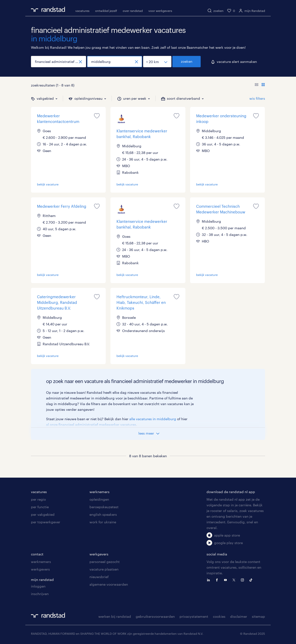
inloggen (38, 586)
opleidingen (99, 499)
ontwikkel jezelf (106, 11)
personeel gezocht (105, 562)
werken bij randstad (115, 616)
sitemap (258, 616)
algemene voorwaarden (109, 584)
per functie (40, 507)
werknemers (99, 492)
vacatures (82, 11)
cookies (219, 616)
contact (37, 554)
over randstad (133, 11)
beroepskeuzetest (104, 507)
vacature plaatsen (104, 569)
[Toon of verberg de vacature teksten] (260, 85)
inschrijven (40, 594)
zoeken (187, 61)
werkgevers (40, 569)
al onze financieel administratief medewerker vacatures (91, 425)
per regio (38, 499)
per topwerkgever (46, 522)
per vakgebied (43, 514)
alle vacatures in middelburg (153, 419)
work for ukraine (103, 522)
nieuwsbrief (99, 577)
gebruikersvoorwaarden (155, 616)
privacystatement (194, 616)
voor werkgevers (160, 11)
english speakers (103, 514)
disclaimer (239, 616)
